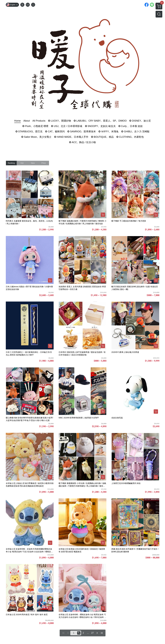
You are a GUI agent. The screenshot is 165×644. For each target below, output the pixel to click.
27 (93, 633)
